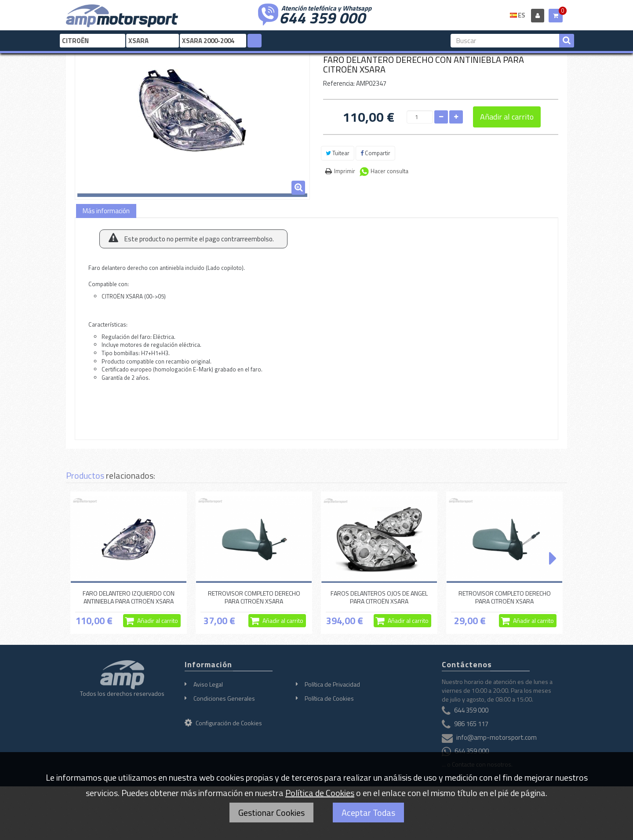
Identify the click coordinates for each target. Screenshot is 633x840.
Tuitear (338, 153)
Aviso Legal (208, 684)
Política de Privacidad (332, 684)
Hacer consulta (389, 171)
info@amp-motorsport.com (497, 738)
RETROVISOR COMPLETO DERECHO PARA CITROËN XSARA (254, 597)
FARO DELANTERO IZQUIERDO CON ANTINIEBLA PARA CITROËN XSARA (129, 597)
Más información (106, 211)
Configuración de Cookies (223, 723)
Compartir (375, 153)
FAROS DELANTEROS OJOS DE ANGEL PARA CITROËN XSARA (379, 597)
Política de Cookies (329, 698)
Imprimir (345, 171)
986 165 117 (471, 724)
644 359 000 (322, 17)
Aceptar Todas (368, 813)
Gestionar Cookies (271, 813)
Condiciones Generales (224, 698)
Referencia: (339, 83)
